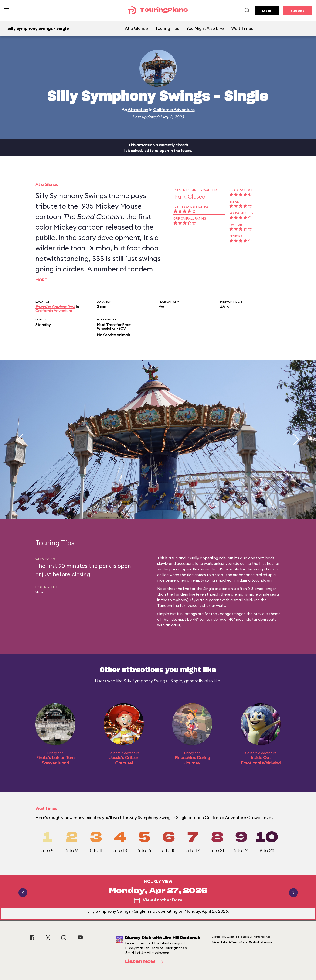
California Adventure (174, 110)
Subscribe (298, 11)
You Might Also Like (205, 28)
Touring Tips (167, 28)
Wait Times (242, 28)
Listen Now (146, 962)
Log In (267, 11)
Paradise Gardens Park (55, 307)
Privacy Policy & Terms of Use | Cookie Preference (242, 942)
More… (42, 280)
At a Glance (136, 28)
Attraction (138, 110)
